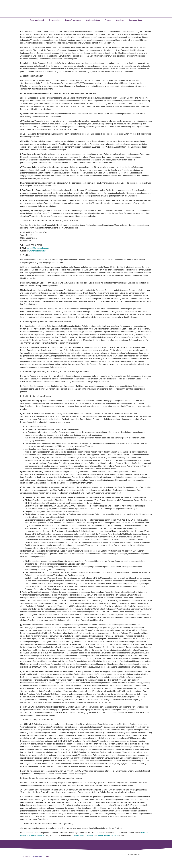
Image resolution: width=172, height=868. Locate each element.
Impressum (27, 856)
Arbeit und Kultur (136, 20)
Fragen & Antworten (73, 20)
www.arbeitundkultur (37, 251)
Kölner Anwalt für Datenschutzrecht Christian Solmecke (96, 835)
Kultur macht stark (37, 20)
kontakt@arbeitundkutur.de (38, 248)
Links (47, 856)
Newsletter (120, 20)
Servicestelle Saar (93, 20)
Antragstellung (55, 20)
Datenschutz (38, 856)
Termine (108, 20)
